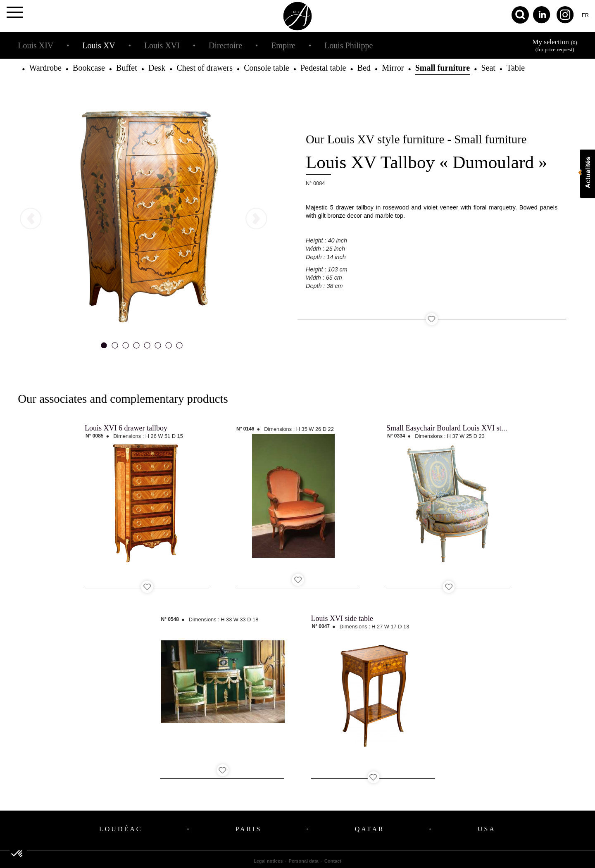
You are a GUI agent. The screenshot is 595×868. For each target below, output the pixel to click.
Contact (333, 861)
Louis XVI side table (342, 618)
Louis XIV (36, 45)
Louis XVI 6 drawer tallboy (126, 428)
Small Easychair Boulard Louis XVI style (448, 428)
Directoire (225, 45)
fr (585, 15)
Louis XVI (162, 45)
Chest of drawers (205, 68)
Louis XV (99, 45)
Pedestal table (323, 68)
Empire (283, 45)
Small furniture (443, 68)
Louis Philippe (349, 45)
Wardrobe (45, 68)
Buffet (127, 68)
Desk (157, 68)
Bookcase (89, 68)
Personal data (304, 861)
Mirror (393, 68)
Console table (266, 68)
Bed (364, 68)
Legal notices (268, 861)
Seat (488, 68)
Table (516, 68)
